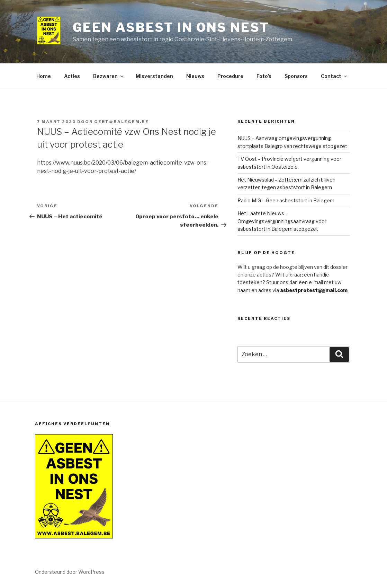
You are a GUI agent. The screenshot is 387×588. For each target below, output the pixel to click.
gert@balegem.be (121, 122)
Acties (72, 76)
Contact (334, 76)
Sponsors (296, 76)
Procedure (230, 76)
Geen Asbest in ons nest (171, 27)
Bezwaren (109, 76)
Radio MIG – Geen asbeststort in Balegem (286, 200)
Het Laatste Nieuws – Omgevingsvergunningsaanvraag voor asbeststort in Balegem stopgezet (282, 221)
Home (44, 76)
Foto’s (264, 76)
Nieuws (195, 76)
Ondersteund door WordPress (70, 572)
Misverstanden (154, 76)
